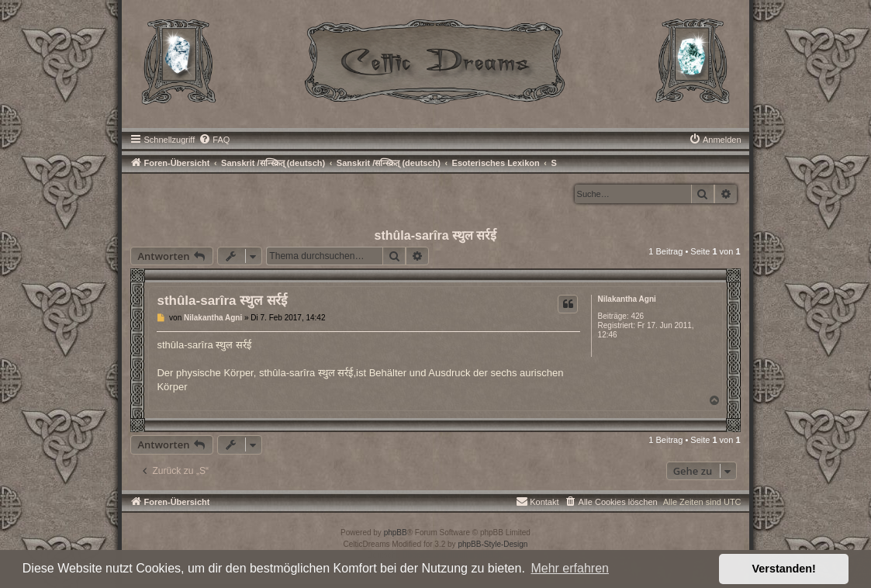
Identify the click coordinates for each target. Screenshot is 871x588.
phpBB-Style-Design (493, 544)
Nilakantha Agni (627, 299)
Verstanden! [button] (784, 569)
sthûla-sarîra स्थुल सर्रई (436, 235)
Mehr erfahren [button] (570, 568)
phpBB (396, 533)
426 (637, 316)
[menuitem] (214, 140)
